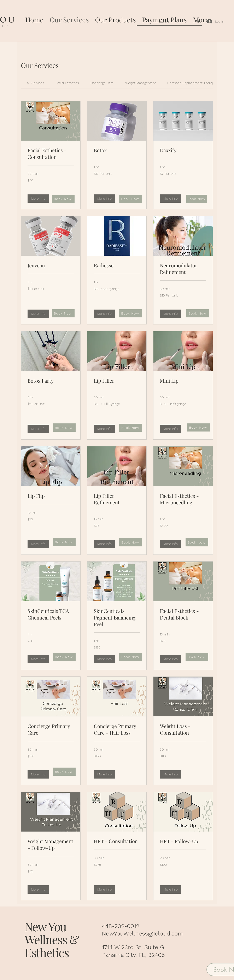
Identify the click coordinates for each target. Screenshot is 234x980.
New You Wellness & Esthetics (52, 939)
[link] (36, 83)
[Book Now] (63, 199)
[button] (38, 199)
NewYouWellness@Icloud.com (143, 934)
